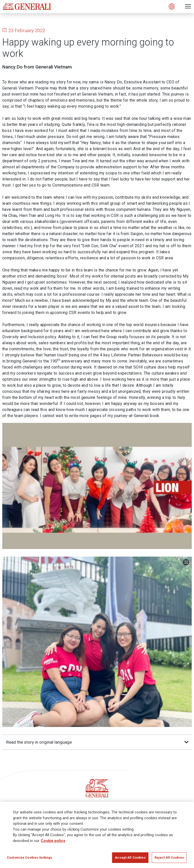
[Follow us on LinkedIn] (69, 699)
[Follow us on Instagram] (106, 699)
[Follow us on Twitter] (88, 699)
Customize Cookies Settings (29, 858)
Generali (11, 785)
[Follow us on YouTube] (125, 699)
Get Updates (119, 772)
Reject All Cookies (169, 858)
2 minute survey (79, 772)
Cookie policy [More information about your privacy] (53, 841)
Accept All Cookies (130, 858)
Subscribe (97, 751)
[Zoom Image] (186, 442)
